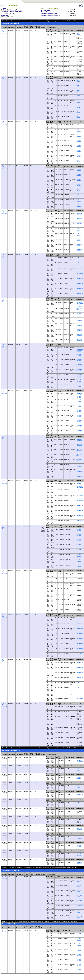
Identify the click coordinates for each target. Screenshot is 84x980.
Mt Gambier (4, 931)
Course (3, 9)
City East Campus (4, 32)
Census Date (45, 12)
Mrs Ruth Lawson (79, 530)
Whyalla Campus (4, 878)
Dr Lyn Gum (80, 618)
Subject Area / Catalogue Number (12, 12)
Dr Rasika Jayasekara (80, 303)
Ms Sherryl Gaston (79, 786)
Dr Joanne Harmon (79, 214)
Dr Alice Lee (80, 258)
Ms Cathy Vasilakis (79, 351)
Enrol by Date (45, 10)
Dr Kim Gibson (78, 34)
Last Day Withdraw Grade (49, 14)
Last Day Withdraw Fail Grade (51, 16)
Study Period (5, 15)
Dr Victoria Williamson (79, 305)
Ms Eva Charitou (79, 125)
